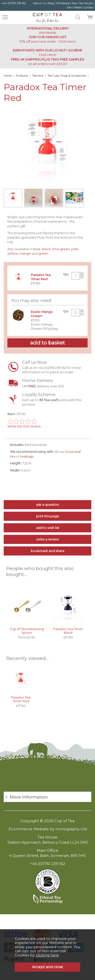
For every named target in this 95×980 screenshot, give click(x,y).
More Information (29, 797)
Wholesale (63, 3)
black (46, 249)
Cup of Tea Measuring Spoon (27, 631)
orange (25, 253)
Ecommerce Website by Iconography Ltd (48, 829)
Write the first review (24, 426)
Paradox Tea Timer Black (68, 631)
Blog (51, 3)
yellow (13, 253)
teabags (27, 456)
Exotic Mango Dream (42, 314)
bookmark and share (48, 551)
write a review (47, 539)
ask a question (47, 505)
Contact (89, 7)
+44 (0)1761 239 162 (14, 3)
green (43, 253)
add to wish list (48, 528)
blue (37, 249)
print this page (47, 516)
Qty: (66, 274)
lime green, (61, 249)
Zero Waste (74, 7)
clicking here (47, 955)
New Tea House (82, 3)
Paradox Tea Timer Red (21, 699)
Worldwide (48, 30)
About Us (39, 3)
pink (75, 249)
